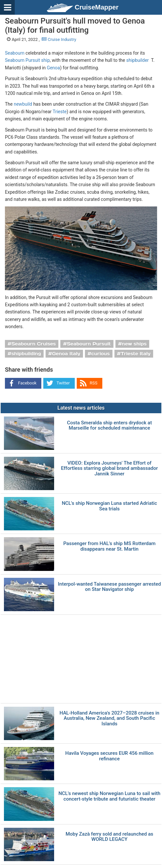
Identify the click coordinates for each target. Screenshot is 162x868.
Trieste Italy (136, 354)
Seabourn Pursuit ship (27, 60)
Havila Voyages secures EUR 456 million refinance (109, 756)
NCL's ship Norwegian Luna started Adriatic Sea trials (109, 506)
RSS (94, 383)
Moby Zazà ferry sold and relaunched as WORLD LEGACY (109, 837)
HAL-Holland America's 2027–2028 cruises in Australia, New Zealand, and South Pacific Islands (109, 718)
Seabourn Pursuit (89, 344)
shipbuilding (26, 354)
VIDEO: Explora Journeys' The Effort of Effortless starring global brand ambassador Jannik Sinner (109, 469)
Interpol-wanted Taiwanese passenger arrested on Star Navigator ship (110, 587)
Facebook (27, 383)
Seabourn (15, 53)
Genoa (53, 68)
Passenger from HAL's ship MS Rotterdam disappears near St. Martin (110, 546)
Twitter (63, 383)
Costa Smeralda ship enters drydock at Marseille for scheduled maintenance (109, 425)
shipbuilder (138, 60)
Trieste (60, 112)
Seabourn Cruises (34, 344)
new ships (134, 344)
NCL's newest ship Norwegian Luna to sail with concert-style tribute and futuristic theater (109, 796)
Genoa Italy (66, 354)
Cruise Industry (59, 39)
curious (100, 354)
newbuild (23, 104)
